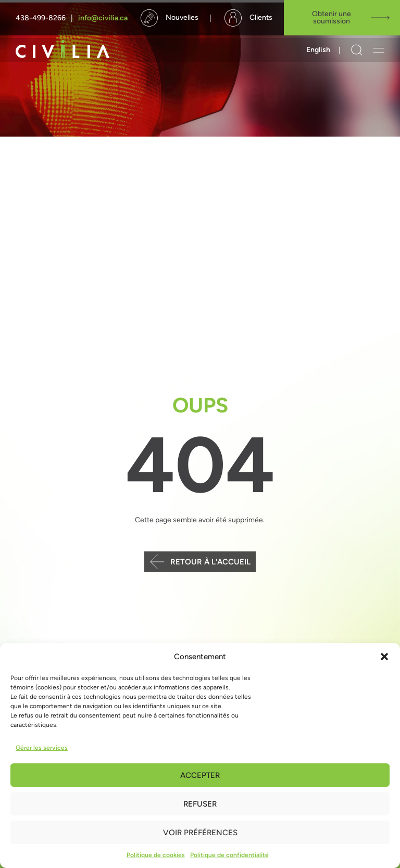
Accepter (200, 775)
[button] (384, 657)
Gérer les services (42, 748)
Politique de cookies (156, 855)
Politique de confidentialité (229, 855)
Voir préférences (200, 833)
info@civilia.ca (103, 18)
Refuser (200, 804)
